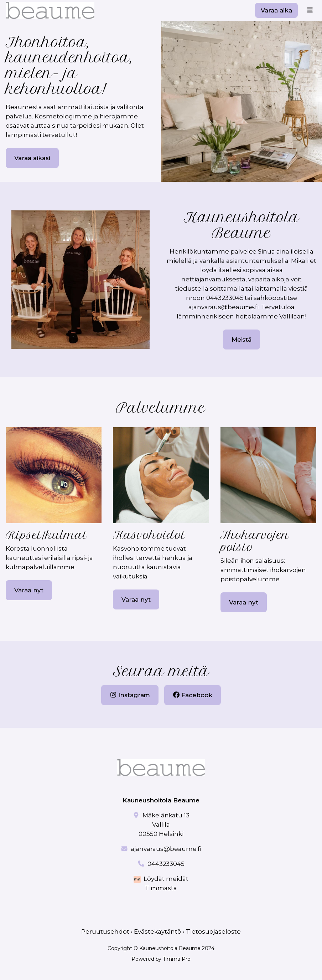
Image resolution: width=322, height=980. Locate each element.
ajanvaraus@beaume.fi (166, 849)
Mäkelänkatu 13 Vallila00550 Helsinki (164, 825)
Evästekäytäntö (158, 931)
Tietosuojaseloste (213, 931)
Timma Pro (177, 959)
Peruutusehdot (105, 931)
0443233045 (166, 864)
